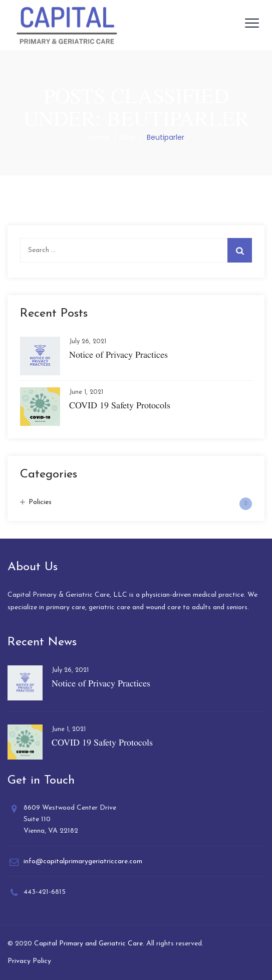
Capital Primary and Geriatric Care (88, 944)
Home (99, 137)
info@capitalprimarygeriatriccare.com (83, 862)
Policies (40, 502)
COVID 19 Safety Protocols (120, 405)
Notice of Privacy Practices (118, 354)
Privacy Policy (29, 961)
